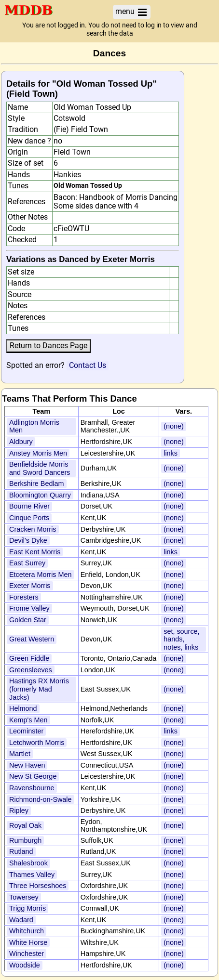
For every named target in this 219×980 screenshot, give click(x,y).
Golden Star (28, 620)
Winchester (27, 954)
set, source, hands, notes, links (181, 639)
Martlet (20, 754)
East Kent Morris (35, 552)
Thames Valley (32, 875)
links (171, 453)
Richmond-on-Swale (41, 799)
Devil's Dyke (28, 540)
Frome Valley (29, 608)
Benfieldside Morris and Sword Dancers (40, 468)
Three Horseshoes (38, 886)
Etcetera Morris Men (41, 575)
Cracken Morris (33, 529)
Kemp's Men (28, 720)
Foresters (24, 597)
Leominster (26, 731)
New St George (33, 776)
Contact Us (88, 365)
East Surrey (27, 563)
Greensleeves (31, 670)
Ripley (19, 810)
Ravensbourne (32, 788)
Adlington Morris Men (34, 426)
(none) (174, 426)
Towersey (24, 897)
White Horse (28, 942)
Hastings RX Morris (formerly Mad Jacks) (39, 689)
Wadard (21, 920)
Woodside (25, 965)
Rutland (21, 851)
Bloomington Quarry (40, 495)
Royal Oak (25, 825)
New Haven (27, 765)
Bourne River (29, 506)
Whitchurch (27, 931)
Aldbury (21, 442)
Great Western (32, 639)
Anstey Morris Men (38, 453)
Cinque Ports (29, 518)
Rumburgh (25, 840)
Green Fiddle (29, 658)
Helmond (23, 708)
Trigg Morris (27, 908)
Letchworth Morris (37, 743)
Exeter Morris (30, 586)
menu (132, 12)
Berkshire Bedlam (37, 483)
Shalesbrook (28, 863)
